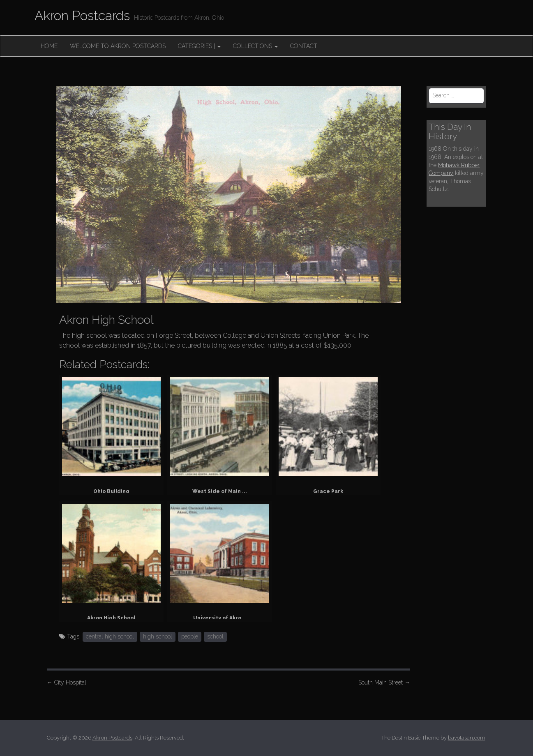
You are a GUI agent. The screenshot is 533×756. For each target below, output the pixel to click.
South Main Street (384, 682)
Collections (255, 46)
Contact (304, 46)
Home (49, 46)
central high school (110, 636)
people (190, 636)
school (215, 636)
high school (158, 636)
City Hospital (67, 682)
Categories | (199, 46)
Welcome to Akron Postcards (118, 46)
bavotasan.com (467, 738)
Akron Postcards (82, 15)
